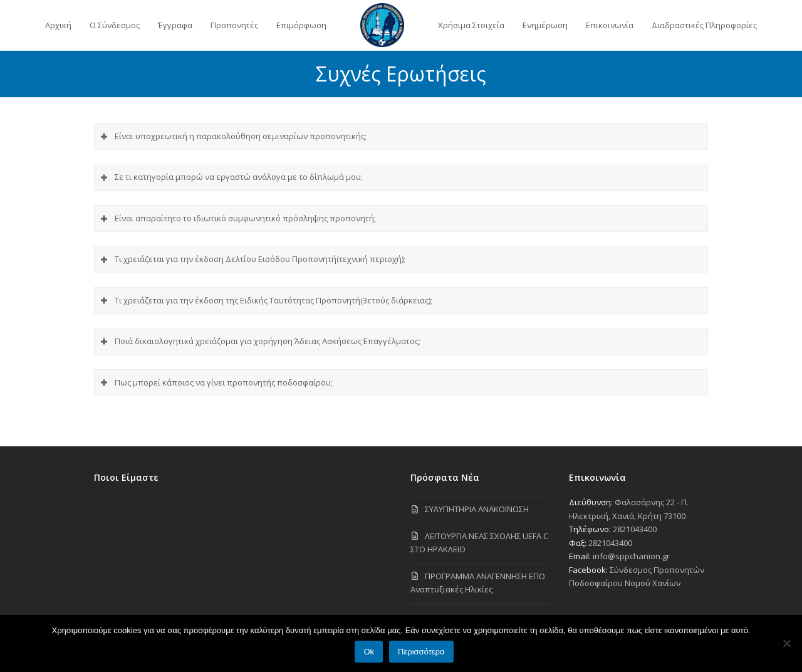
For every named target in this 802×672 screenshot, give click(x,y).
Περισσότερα (421, 652)
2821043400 (635, 529)
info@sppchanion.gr (631, 556)
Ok (369, 652)
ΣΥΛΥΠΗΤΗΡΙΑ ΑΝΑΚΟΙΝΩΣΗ (477, 509)
